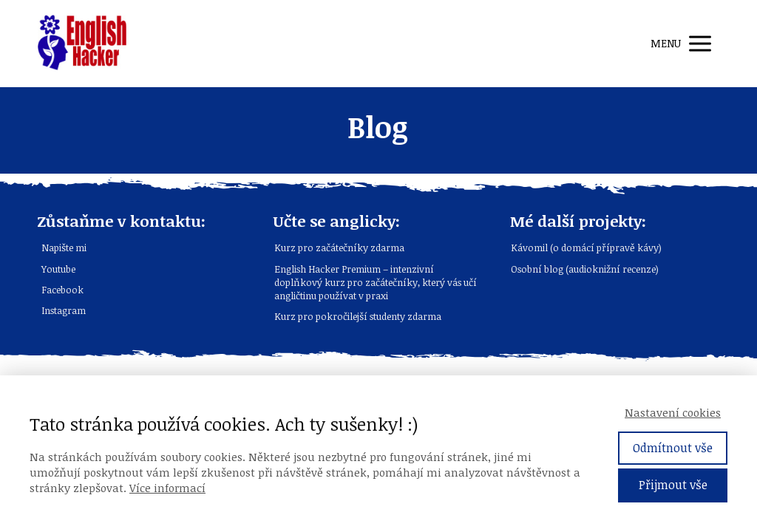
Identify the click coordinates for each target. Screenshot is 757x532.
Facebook (62, 290)
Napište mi (64, 248)
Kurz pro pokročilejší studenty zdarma (358, 316)
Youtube (58, 269)
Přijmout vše (673, 485)
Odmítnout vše (673, 448)
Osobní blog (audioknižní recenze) (585, 269)
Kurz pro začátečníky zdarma (339, 248)
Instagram (64, 310)
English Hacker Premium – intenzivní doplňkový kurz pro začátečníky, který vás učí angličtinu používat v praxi (376, 282)
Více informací (167, 488)
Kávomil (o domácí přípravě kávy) (586, 248)
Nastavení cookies (673, 412)
